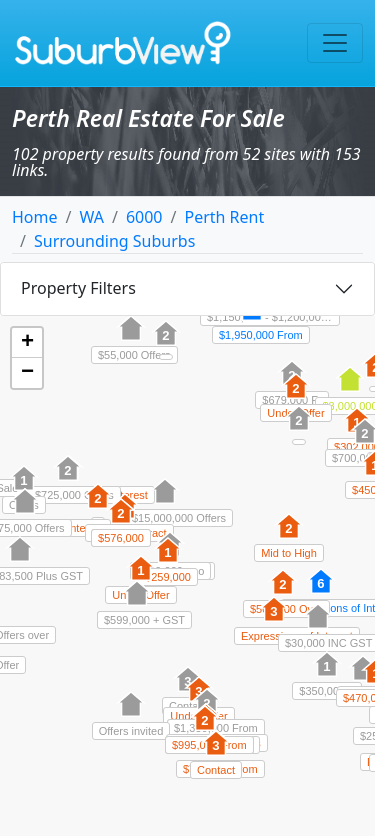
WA (91, 217)
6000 (144, 217)
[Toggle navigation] (335, 43)
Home (35, 217)
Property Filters (78, 288)
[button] (283, 593)
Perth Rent (224, 217)
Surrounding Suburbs (114, 241)
